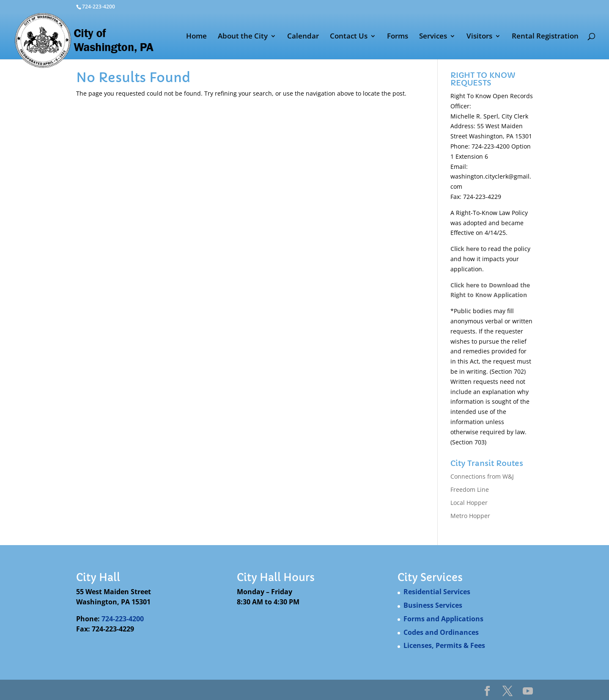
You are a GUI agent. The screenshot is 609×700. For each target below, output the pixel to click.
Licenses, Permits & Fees (444, 645)
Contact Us (349, 37)
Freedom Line (470, 489)
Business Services (433, 605)
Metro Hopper (470, 516)
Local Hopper (469, 503)
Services (433, 37)
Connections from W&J (482, 476)
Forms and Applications (443, 619)
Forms (398, 37)
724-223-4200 (123, 619)
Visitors (479, 37)
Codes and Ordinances (441, 632)
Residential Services (437, 592)
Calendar (303, 37)
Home (196, 37)
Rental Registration (545, 37)
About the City (243, 37)
